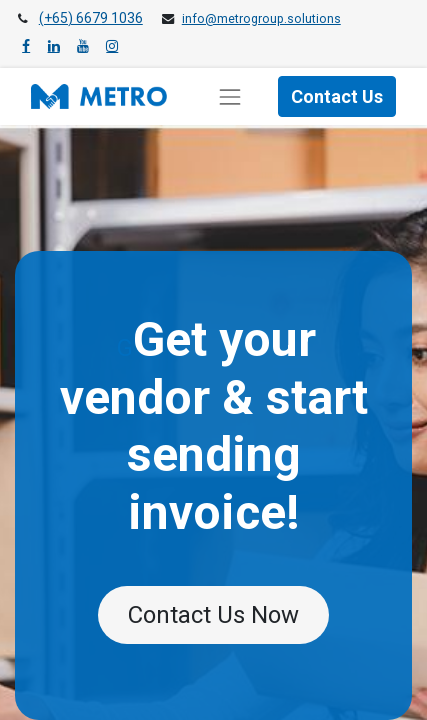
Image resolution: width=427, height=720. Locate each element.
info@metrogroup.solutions (261, 19)
